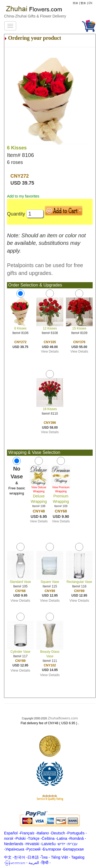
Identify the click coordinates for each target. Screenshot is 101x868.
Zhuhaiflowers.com (63, 718)
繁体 (83, 3)
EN (90, 3)
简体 (75, 3)
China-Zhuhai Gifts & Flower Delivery (35, 16)
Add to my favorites (23, 196)
